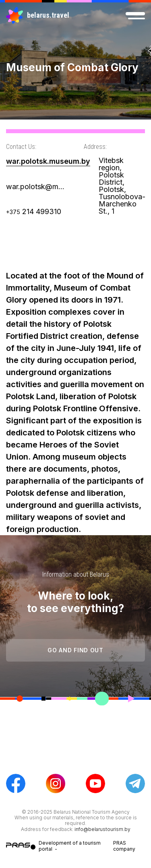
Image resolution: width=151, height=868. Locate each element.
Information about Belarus (76, 574)
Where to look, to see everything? (75, 602)
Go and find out (75, 650)
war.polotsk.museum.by (48, 161)
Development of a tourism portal (70, 846)
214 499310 (34, 211)
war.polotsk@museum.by (37, 187)
